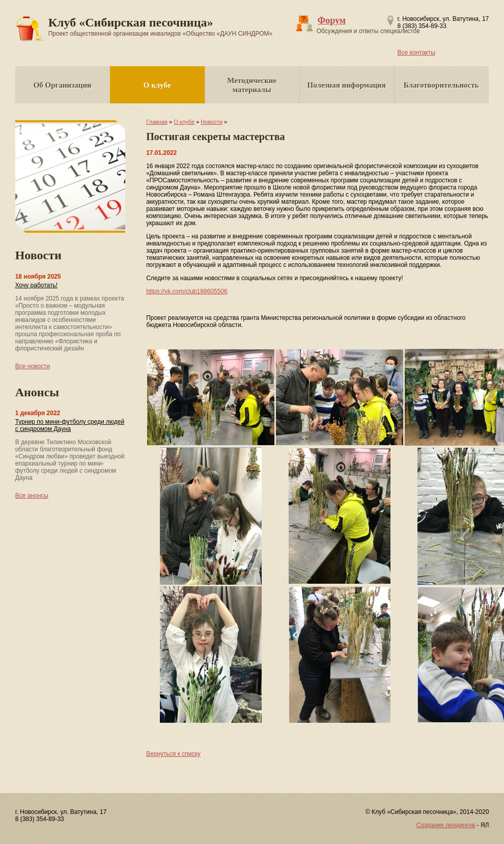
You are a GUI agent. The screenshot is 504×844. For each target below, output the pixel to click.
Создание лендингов (446, 825)
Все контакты (416, 52)
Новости (212, 122)
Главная (157, 122)
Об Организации (63, 85)
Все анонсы (32, 496)
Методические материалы (252, 85)
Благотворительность (441, 85)
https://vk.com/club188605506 (187, 291)
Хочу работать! (36, 285)
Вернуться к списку (173, 754)
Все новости (33, 366)
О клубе (157, 85)
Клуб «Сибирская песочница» (161, 26)
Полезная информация (347, 85)
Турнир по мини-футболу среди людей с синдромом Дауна (70, 425)
